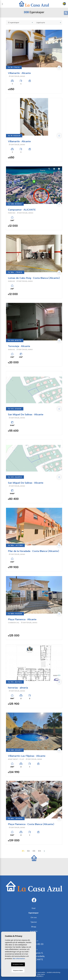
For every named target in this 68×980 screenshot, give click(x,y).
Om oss (34, 917)
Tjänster (34, 922)
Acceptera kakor (18, 964)
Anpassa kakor (18, 970)
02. (29, 851)
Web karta (41, 974)
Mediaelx (40, 976)
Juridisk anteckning (53, 972)
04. (40, 851)
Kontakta (34, 931)
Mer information (19, 958)
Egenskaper (34, 913)
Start (34, 908)
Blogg (34, 927)
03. (34, 851)
